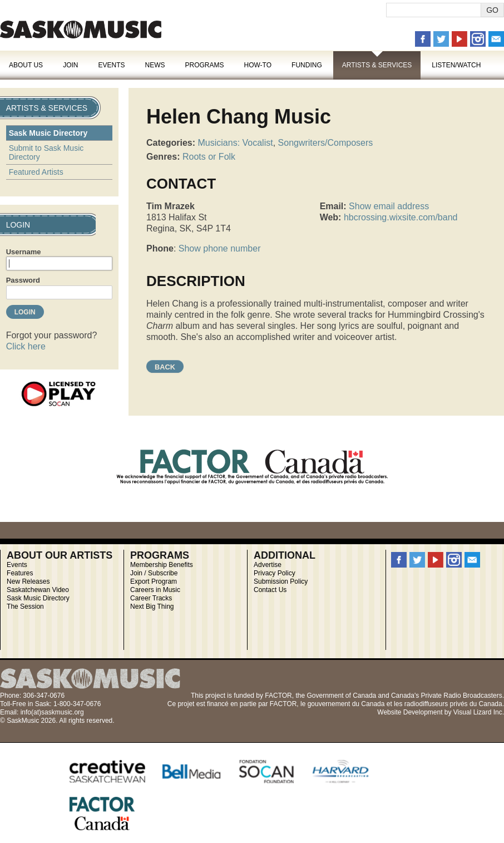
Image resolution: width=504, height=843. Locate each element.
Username (24, 252)
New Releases (28, 581)
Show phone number (220, 248)
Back (165, 367)
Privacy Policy (275, 573)
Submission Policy (281, 581)
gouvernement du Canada (346, 704)
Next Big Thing (152, 607)
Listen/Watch (456, 65)
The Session (25, 607)
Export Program (154, 581)
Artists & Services (377, 65)
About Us (26, 65)
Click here (26, 346)
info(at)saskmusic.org (52, 712)
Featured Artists (36, 172)
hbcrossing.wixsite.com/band (401, 217)
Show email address (389, 206)
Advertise (268, 565)
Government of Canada (341, 696)
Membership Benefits (162, 565)
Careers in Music (155, 590)
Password (23, 280)
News (155, 65)
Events (111, 65)
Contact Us (270, 590)
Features (20, 573)
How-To (258, 65)
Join (70, 65)
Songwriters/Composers (326, 143)
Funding (307, 65)
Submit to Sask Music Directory (46, 152)
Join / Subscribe (154, 573)
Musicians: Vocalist (236, 143)
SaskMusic (81, 29)
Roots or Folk (209, 157)
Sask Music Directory (48, 133)
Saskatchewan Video (38, 590)
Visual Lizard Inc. (479, 712)
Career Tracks (151, 598)
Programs (204, 65)
